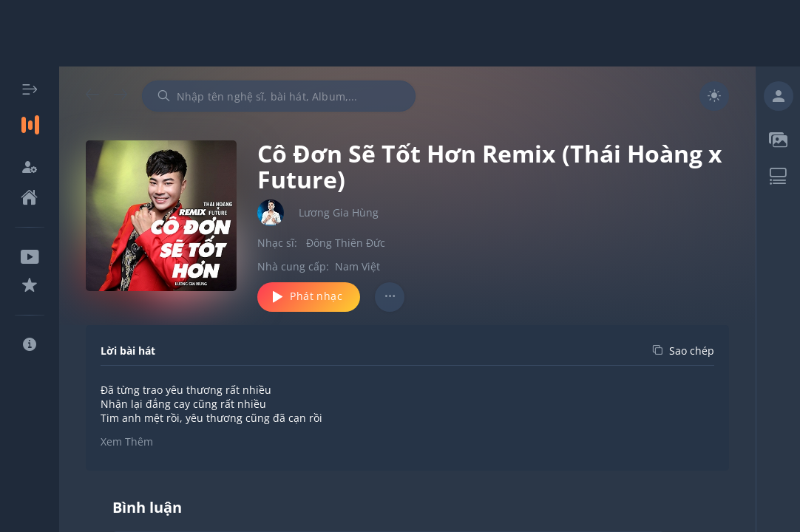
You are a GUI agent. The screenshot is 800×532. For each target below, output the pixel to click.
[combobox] (279, 96)
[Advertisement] (400, 33)
